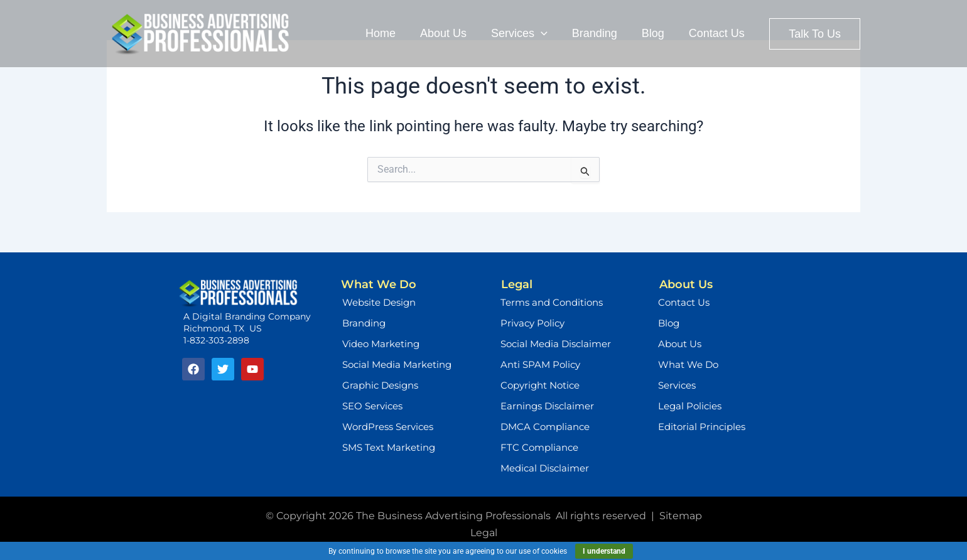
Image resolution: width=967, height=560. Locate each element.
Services (677, 385)
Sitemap (681, 516)
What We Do (688, 364)
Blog (669, 323)
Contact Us (684, 302)
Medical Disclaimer (545, 468)
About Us (680, 344)
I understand (604, 551)
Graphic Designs (380, 385)
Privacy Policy (532, 323)
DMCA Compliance (545, 427)
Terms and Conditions (552, 302)
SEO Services (372, 406)
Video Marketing (381, 344)
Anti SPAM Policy (540, 364)
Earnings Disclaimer (547, 406)
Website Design (379, 302)
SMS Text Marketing (389, 447)
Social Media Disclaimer (556, 344)
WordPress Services (388, 427)
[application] (547, 34)
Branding (364, 323)
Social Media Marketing (397, 364)
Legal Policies (690, 406)
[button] (815, 34)
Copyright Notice (540, 385)
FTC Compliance (539, 447)
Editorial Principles (702, 427)
